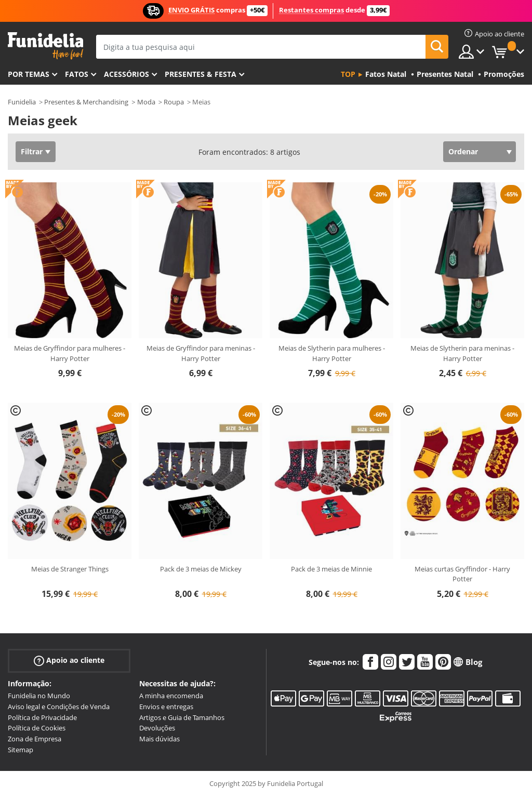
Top (348, 74)
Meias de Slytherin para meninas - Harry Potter (462, 353)
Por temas (29, 74)
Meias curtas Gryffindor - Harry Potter (462, 574)
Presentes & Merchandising (86, 102)
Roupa (174, 102)
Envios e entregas (166, 707)
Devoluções (157, 728)
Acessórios (127, 74)
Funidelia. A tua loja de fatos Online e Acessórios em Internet (45, 46)
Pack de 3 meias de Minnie (331, 569)
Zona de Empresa (35, 739)
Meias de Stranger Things (70, 569)
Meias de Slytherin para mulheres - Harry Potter (332, 353)
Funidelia (22, 102)
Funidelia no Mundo (39, 696)
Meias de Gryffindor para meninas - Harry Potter (201, 353)
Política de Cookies (37, 728)
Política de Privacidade (42, 717)
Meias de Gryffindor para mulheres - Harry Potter (70, 353)
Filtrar (32, 151)
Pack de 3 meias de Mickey (201, 569)
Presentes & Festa (201, 74)
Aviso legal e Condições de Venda (59, 707)
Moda (146, 102)
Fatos (77, 74)
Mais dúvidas (159, 739)
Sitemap (21, 750)
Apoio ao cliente (69, 661)
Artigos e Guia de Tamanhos (182, 717)
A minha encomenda (171, 696)
